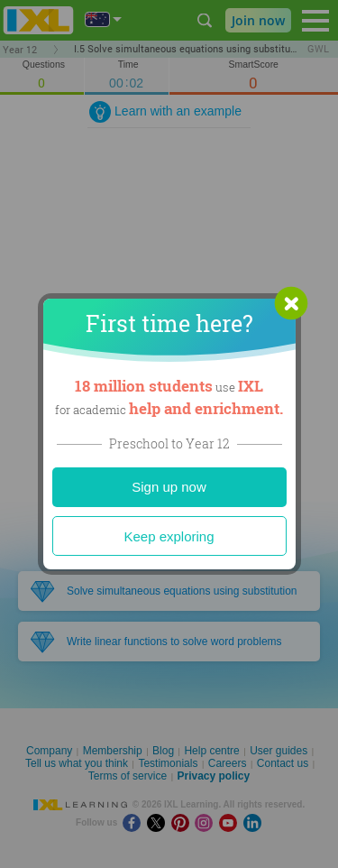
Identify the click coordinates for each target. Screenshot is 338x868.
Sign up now (169, 487)
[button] (291, 303)
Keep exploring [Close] (169, 536)
